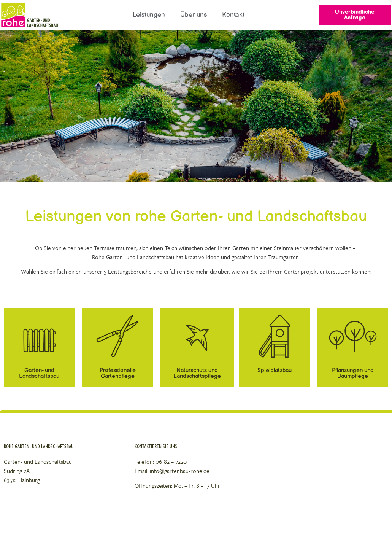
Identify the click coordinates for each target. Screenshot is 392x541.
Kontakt (233, 15)
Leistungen (149, 15)
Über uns (194, 15)
